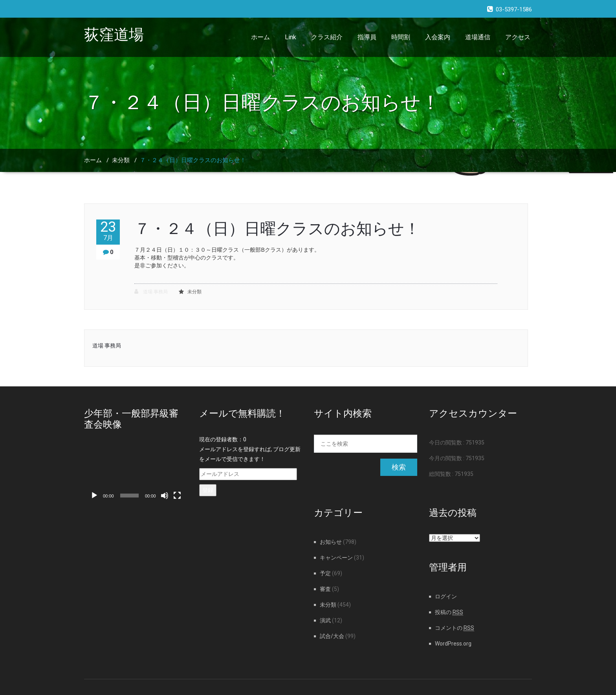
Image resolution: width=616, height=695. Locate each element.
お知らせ (331, 542)
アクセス (518, 37)
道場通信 (478, 37)
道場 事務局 (151, 292)
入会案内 (438, 37)
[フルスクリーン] (177, 496)
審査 (325, 589)
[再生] (94, 496)
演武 (325, 620)
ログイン (446, 596)
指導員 (367, 37)
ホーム (260, 37)
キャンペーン (336, 558)
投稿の (449, 612)
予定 (325, 573)
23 (108, 231)
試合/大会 (332, 636)
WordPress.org (453, 644)
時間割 (401, 37)
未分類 (121, 160)
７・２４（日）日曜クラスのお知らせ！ (193, 160)
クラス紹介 (327, 37)
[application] (136, 475)
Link (291, 37)
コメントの (455, 628)
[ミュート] (165, 496)
